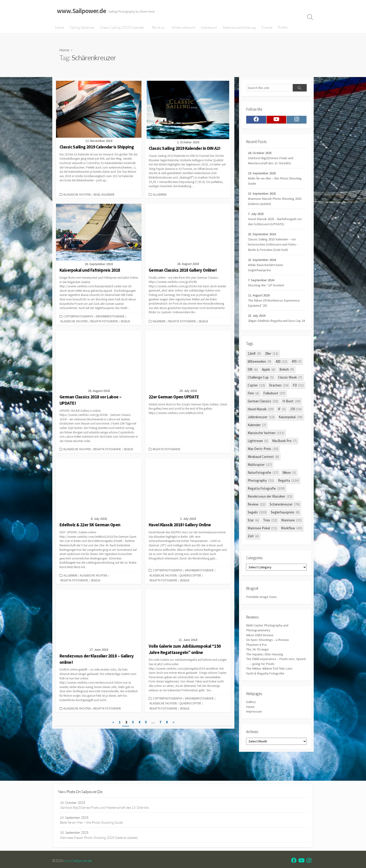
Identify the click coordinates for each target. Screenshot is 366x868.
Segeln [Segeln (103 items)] (257, 523)
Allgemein (160, 195)
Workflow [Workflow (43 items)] (292, 539)
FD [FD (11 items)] (298, 396)
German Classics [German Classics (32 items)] (263, 412)
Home (60, 28)
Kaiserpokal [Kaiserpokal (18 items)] (291, 428)
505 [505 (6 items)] (253, 380)
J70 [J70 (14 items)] (296, 420)
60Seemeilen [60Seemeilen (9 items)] (259, 372)
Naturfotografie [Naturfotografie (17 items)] (263, 483)
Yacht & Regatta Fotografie (266, 687)
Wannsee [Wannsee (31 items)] (292, 531)
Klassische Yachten (77, 195)
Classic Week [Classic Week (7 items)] (290, 388)
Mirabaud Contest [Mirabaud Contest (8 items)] (263, 467)
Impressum (208, 28)
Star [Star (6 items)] (253, 531)
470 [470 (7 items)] (297, 372)
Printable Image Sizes (262, 609)
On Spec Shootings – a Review (268, 653)
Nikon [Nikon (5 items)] (289, 483)
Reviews (158, 28)
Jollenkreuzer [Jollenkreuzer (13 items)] (261, 428)
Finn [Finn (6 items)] (253, 404)
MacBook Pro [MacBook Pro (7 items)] (284, 452)
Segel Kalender (104, 195)
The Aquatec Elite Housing (265, 668)
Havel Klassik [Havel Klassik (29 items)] (261, 420)
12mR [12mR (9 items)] (254, 364)
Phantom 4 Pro (257, 658)
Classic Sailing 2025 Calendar (122, 28)
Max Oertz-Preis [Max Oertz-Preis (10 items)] (263, 459)
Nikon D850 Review (260, 648)
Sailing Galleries (82, 28)
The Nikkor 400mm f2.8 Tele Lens (270, 682)
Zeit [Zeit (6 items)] (253, 547)
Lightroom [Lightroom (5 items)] (258, 452)
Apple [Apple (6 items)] (269, 380)
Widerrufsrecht (183, 28)
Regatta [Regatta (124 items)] (288, 491)
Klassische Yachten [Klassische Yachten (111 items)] (266, 444)
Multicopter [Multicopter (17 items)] (260, 475)
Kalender (159, 322)
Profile (282, 28)
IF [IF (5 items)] (282, 420)
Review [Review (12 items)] (257, 515)
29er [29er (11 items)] (272, 364)
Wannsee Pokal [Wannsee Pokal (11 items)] (262, 539)
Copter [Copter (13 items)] (256, 396)
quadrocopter (190, 576)
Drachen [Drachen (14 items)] (279, 396)
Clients (266, 28)
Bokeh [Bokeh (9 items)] (287, 380)
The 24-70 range (258, 663)
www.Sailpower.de (79, 863)
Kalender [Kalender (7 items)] (257, 436)
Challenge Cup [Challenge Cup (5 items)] (261, 388)
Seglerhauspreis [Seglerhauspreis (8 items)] (285, 523)
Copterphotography (78, 317)
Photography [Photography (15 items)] (261, 491)
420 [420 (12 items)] (281, 372)
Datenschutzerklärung (239, 28)
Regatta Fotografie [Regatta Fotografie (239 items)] (266, 499)
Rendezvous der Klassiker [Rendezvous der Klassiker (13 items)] (270, 507)
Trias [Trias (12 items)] (270, 531)
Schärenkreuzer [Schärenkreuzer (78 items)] (285, 515)
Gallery (251, 716)
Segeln (125, 322)
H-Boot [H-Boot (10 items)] (291, 412)
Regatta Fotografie (104, 322)
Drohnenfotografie (110, 317)
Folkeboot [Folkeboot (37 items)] (274, 404)
